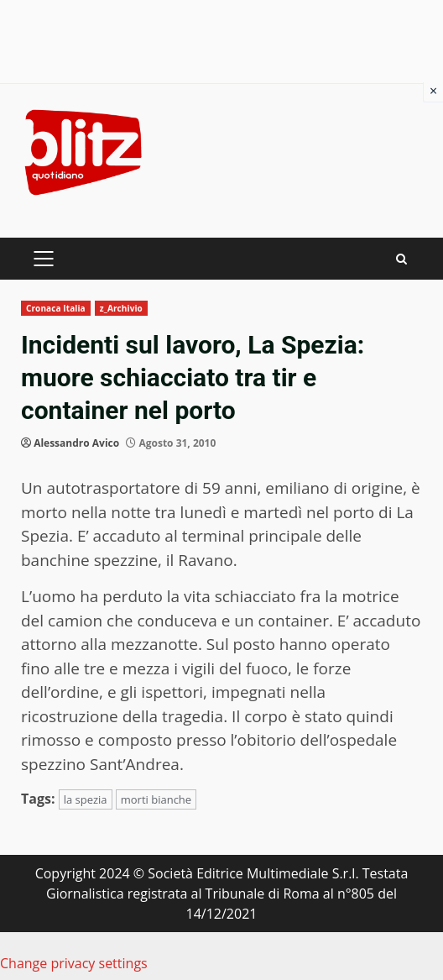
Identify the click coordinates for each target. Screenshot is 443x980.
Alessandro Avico (76, 443)
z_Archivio (121, 308)
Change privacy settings (74, 963)
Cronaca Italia (56, 308)
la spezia (86, 799)
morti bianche (156, 799)
